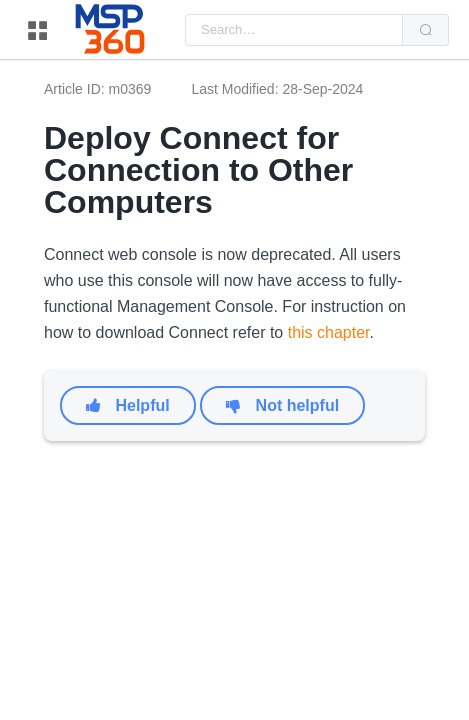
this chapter (329, 332)
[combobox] (294, 30)
